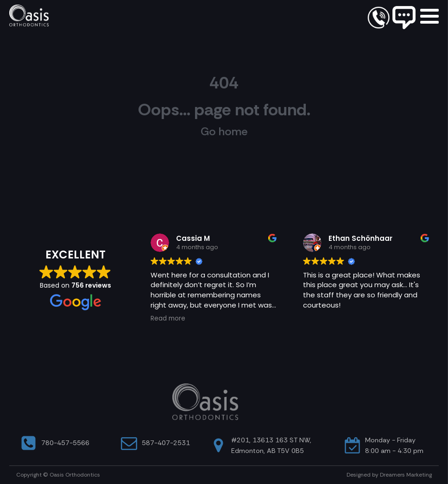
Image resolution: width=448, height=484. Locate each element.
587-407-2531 (166, 443)
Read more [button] (168, 319)
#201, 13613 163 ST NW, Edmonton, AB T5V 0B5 (271, 445)
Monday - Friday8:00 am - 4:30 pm (394, 445)
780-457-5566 (65, 443)
